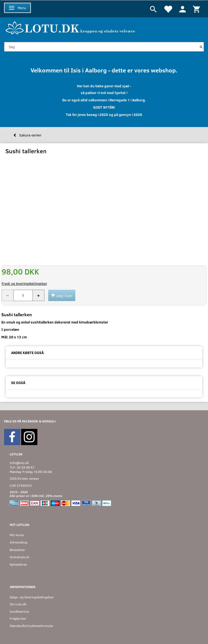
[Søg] (201, 47)
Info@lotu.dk (19, 463)
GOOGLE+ (49, 421)
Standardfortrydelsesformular (32, 626)
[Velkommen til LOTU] (71, 27)
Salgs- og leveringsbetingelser (32, 597)
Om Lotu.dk (18, 604)
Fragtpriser (18, 618)
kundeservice (19, 611)
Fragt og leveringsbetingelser (24, 283)
